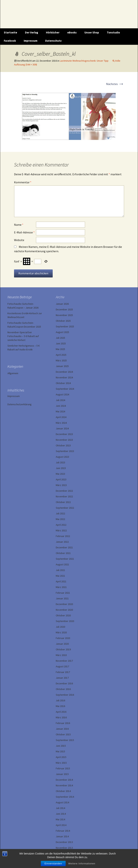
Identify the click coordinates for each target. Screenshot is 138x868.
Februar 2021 (63, 593)
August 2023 (62, 457)
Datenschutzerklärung (20, 404)
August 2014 (62, 802)
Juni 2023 (61, 468)
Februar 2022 (63, 536)
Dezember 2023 (64, 434)
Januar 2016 (62, 729)
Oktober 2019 (63, 649)
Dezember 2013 (64, 842)
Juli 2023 (60, 462)
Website (19, 240)
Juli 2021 (60, 570)
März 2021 (61, 587)
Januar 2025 (62, 366)
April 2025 (61, 355)
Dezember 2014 (64, 780)
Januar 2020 (62, 644)
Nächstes (115, 84)
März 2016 (61, 717)
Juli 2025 (60, 338)
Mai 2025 (60, 349)
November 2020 (64, 610)
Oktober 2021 (63, 553)
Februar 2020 (63, 638)
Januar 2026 (62, 304)
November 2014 (64, 785)
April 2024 (61, 417)
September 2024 (65, 389)
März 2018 (61, 655)
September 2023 (65, 451)
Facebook (10, 41)
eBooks (72, 32)
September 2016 (65, 695)
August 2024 (62, 394)
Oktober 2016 (63, 689)
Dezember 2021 (64, 547)
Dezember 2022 (64, 491)
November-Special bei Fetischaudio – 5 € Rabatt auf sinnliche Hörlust (23, 336)
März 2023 (61, 485)
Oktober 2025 (63, 321)
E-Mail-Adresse (24, 232)
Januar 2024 (62, 428)
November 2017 (64, 661)
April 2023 (61, 479)
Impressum (31, 41)
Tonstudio (113, 32)
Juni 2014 (61, 814)
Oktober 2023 (63, 445)
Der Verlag (32, 32)
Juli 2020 (60, 627)
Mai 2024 (60, 411)
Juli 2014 (60, 808)
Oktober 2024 (63, 383)
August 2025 (62, 332)
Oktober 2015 (63, 734)
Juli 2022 (60, 513)
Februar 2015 (63, 768)
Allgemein (13, 373)
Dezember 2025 (64, 309)
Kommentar (23, 182)
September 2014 (65, 797)
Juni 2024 (61, 406)
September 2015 (65, 740)
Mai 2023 (60, 474)
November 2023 (64, 440)
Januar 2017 (62, 678)
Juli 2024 (60, 400)
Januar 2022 (62, 542)
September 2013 (65, 853)
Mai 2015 (60, 751)
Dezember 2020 (64, 604)
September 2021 (65, 559)
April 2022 (61, 525)
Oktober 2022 (63, 502)
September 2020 (65, 621)
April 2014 (61, 825)
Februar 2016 (63, 723)
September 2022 (65, 508)
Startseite (10, 32)
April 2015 (61, 757)
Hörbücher (53, 32)
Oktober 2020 (63, 615)
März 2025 (61, 360)
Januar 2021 (62, 598)
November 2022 (64, 496)
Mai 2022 (60, 519)
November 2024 (64, 377)
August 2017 (62, 666)
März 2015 (61, 763)
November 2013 (64, 848)
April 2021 (61, 581)
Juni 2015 (61, 746)
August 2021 (62, 564)
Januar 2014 (62, 836)
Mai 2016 (60, 706)
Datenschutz (53, 41)
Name (19, 225)
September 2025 (65, 326)
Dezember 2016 (64, 683)
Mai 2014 (60, 819)
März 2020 (61, 632)
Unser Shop (92, 32)
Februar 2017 (63, 672)
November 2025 (64, 315)
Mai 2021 (60, 576)
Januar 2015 (62, 774)
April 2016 (61, 712)
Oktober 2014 (63, 791)
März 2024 (61, 423)
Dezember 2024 (64, 372)
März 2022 (61, 530)
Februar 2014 (63, 831)
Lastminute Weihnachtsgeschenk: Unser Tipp (84, 61)
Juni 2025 (61, 343)
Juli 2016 (60, 700)
